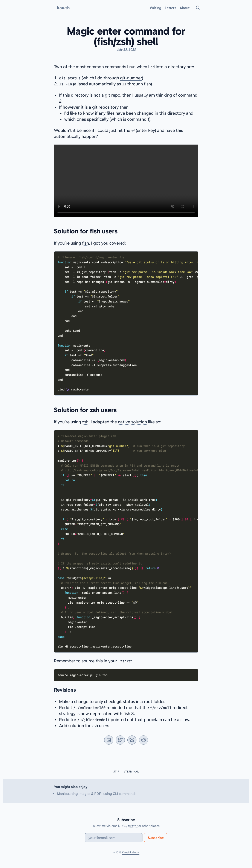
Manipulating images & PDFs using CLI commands (97, 794)
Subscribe (156, 838)
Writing (156, 8)
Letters (170, 8)
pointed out (122, 720)
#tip (116, 772)
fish (86, 243)
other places (151, 826)
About (185, 8)
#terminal (131, 772)
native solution (132, 422)
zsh (85, 422)
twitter (133, 826)
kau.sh (63, 8)
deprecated (101, 714)
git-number (131, 78)
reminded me (119, 708)
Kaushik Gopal (131, 853)
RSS (123, 826)
